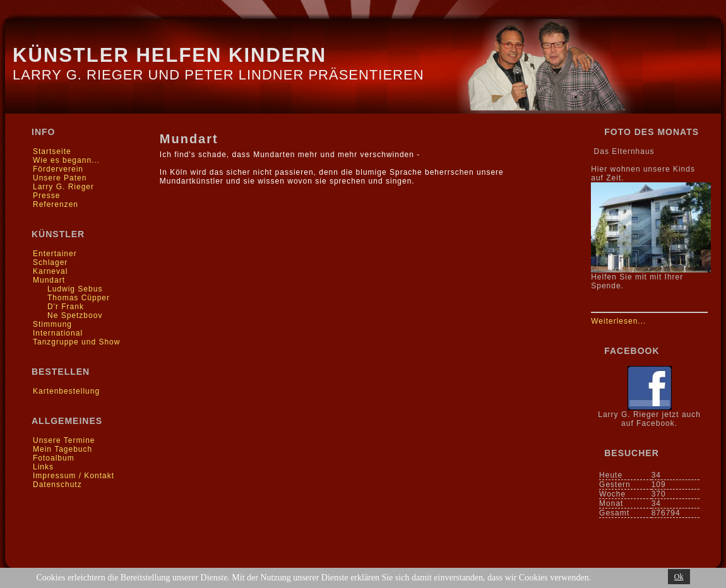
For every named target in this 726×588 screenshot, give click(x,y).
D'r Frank (66, 307)
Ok (679, 577)
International (58, 333)
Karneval (50, 271)
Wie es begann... (66, 160)
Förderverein (58, 169)
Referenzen (56, 204)
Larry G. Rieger (63, 187)
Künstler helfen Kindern (170, 55)
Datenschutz (57, 485)
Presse (46, 196)
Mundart (49, 280)
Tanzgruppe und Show (76, 342)
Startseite (52, 151)
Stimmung (52, 324)
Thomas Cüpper (79, 298)
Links (43, 467)
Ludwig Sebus (75, 289)
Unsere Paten (60, 178)
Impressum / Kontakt (74, 476)
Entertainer (55, 254)
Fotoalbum (54, 458)
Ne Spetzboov (75, 315)
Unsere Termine (64, 440)
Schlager (50, 262)
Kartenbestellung (66, 391)
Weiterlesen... (618, 321)
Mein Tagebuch (62, 449)
